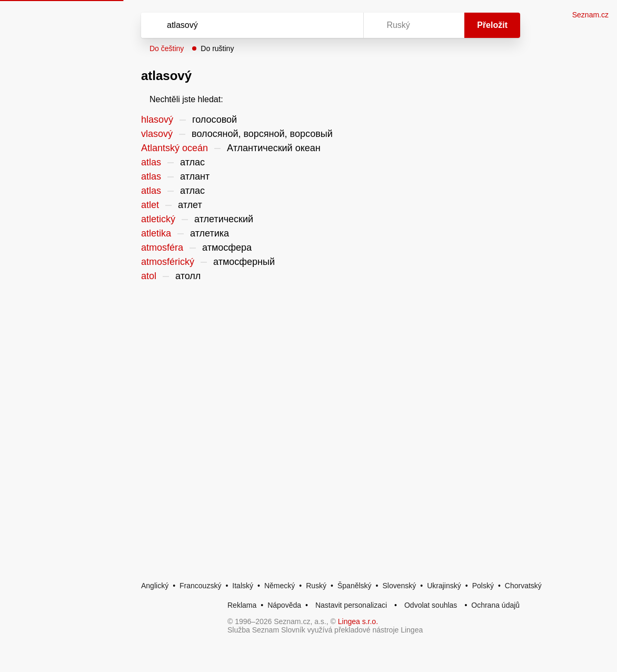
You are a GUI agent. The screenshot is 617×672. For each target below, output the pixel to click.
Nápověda (284, 605)
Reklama (242, 605)
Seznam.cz (590, 15)
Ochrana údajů (495, 605)
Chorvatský (523, 586)
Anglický (155, 586)
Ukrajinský (444, 586)
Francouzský (200, 586)
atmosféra (162, 248)
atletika (156, 233)
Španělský (355, 586)
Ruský (316, 586)
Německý (280, 586)
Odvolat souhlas (431, 605)
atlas (151, 162)
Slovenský (399, 586)
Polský (483, 586)
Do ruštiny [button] (217, 48)
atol (149, 276)
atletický (158, 219)
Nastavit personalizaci (351, 605)
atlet (150, 205)
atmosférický (168, 262)
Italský (243, 586)
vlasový (157, 134)
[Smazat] (322, 25)
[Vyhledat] (238, 25)
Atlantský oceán (175, 148)
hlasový (157, 120)
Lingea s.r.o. (358, 621)
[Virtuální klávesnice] (345, 25)
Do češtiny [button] (167, 48)
